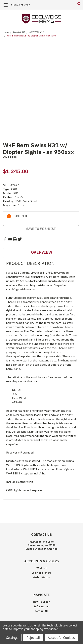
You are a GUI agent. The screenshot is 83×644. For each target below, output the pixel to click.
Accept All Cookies (61, 638)
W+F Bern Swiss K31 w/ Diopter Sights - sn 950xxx (32, 36)
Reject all (33, 638)
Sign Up (47, 573)
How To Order (41, 602)
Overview (42, 252)
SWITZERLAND (37, 32)
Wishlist (42, 568)
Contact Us (41, 611)
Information (42, 606)
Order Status (41, 577)
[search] (63, 5)
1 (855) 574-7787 (20, 5)
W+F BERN (10, 157)
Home (6, 32)
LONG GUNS (19, 32)
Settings (12, 638)
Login (35, 573)
